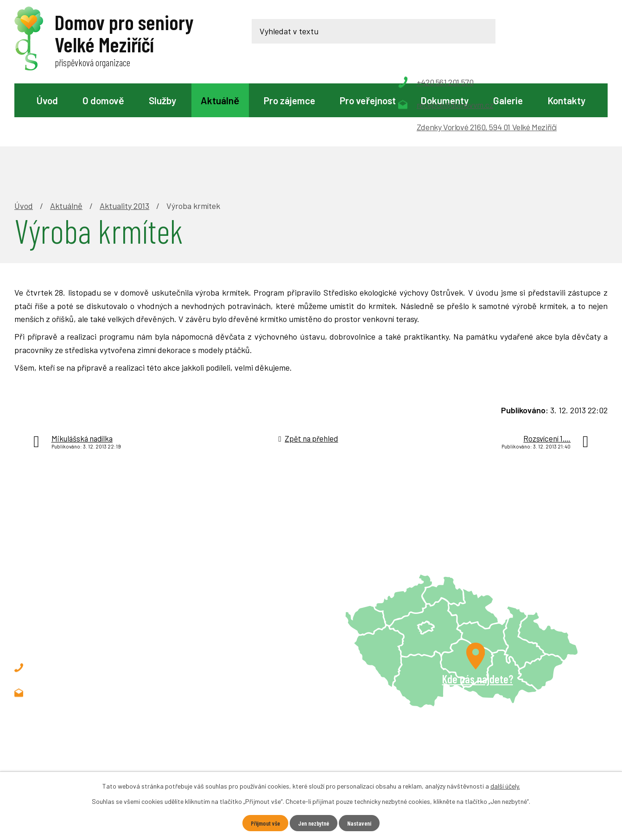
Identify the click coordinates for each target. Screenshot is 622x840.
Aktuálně (220, 100)
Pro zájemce (289, 100)
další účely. (505, 786)
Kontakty (566, 100)
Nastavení (362, 823)
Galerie (508, 100)
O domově (103, 100)
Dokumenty (444, 100)
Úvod (47, 100)
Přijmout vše (263, 823)
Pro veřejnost (368, 100)
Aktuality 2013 (124, 142)
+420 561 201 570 (78, 604)
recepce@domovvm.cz (88, 629)
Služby (162, 100)
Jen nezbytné (314, 823)
